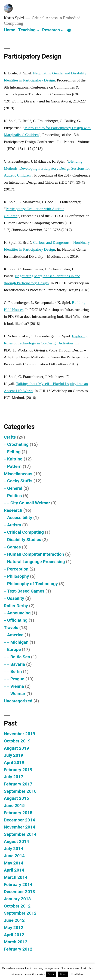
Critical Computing (25, 532)
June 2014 (14, 856)
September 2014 (20, 834)
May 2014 (14, 863)
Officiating (17, 620)
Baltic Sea (20, 657)
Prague (17, 679)
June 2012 (14, 920)
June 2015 (14, 805)
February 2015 (18, 813)
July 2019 (14, 755)
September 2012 (20, 913)
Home (10, 30)
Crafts (10, 437)
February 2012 (18, 949)
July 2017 (14, 777)
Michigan (19, 642)
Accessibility (20, 518)
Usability (16, 598)
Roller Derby (16, 606)
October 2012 (17, 906)
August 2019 (16, 748)
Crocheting (18, 444)
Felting (14, 452)
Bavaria (18, 664)
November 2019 (20, 734)
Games (14, 547)
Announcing (19, 613)
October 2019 (17, 741)
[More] (69, 31)
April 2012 (14, 935)
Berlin (16, 671)
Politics (14, 496)
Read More (77, 974)
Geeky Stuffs (20, 481)
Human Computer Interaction (36, 554)
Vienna (17, 686)
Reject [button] (63, 974)
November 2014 (20, 827)
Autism (14, 525)
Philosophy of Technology (32, 584)
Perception (18, 569)
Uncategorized (18, 701)
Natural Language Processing (36, 562)
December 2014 (19, 820)
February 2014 (18, 885)
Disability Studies (24, 540)
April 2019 (14, 762)
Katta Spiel (14, 18)
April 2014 (14, 870)
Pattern (14, 466)
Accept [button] (51, 974)
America (15, 635)
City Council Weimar (30, 503)
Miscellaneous (18, 474)
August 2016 (16, 798)
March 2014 (16, 877)
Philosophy (18, 576)
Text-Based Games (26, 591)
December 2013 (19, 892)
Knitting (15, 459)
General (15, 488)
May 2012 (14, 928)
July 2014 (14, 849)
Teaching (27, 30)
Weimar (18, 694)
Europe (14, 649)
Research (51, 30)
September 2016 (20, 791)
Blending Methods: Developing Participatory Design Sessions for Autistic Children (47, 168)
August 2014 (16, 841)
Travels (11, 628)
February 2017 (18, 784)
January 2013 (17, 899)
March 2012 (16, 942)
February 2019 (18, 770)
